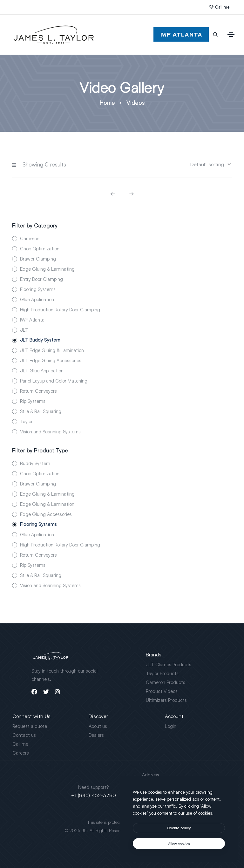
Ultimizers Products (166, 700)
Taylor (26, 421)
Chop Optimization (40, 248)
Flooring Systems (38, 289)
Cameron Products (166, 682)
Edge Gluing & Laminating (47, 269)
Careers (21, 753)
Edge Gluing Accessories (46, 514)
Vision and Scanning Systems (50, 431)
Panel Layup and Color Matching (54, 381)
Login (171, 726)
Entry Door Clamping (41, 279)
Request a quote (30, 726)
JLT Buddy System (40, 340)
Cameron (30, 238)
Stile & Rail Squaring (41, 411)
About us (98, 726)
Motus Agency (166, 830)
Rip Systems (33, 401)
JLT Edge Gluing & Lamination (52, 350)
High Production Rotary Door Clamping (60, 309)
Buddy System (35, 463)
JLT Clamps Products (169, 664)
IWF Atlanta (32, 320)
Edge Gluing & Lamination (47, 504)
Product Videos (162, 691)
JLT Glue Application (42, 370)
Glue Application (37, 299)
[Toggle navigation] (231, 35)
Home (107, 103)
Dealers (96, 735)
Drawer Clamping (38, 259)
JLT (24, 330)
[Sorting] (207, 164)
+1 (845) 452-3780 (94, 795)
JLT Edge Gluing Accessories (51, 360)
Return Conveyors (38, 391)
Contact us (24, 735)
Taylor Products (162, 673)
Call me (220, 7)
